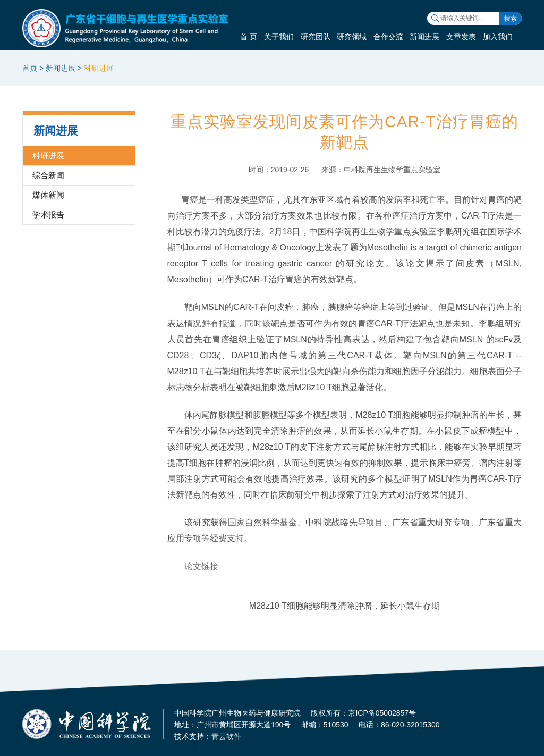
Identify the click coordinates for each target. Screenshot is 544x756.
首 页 (249, 37)
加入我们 (498, 37)
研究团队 (316, 37)
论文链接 (201, 566)
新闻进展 (424, 37)
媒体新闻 (48, 195)
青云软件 (226, 736)
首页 (30, 68)
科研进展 (99, 68)
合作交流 (388, 37)
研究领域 (352, 37)
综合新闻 (48, 175)
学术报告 (48, 215)
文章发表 (461, 37)
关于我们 (279, 37)
